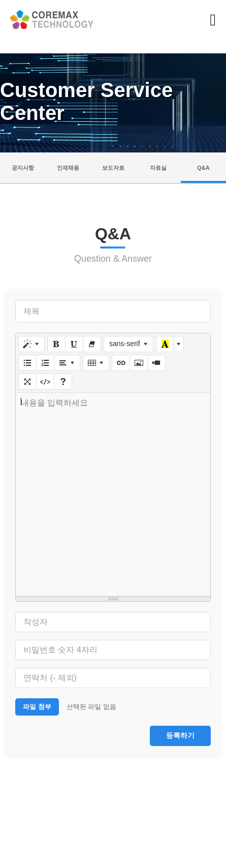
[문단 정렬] (67, 363)
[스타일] (31, 344)
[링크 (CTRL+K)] (121, 363)
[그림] (139, 363)
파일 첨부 (37, 707)
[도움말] (63, 382)
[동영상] (156, 363)
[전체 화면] (27, 382)
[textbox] (113, 494)
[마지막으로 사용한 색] (165, 344)
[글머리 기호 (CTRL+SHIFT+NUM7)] (27, 363)
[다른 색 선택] (179, 344)
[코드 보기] (45, 382)
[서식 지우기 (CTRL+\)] (92, 344)
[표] (96, 363)
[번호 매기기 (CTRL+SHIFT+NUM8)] (45, 363)
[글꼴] (129, 344)
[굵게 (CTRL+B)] (56, 344)
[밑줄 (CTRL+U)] (74, 344)
